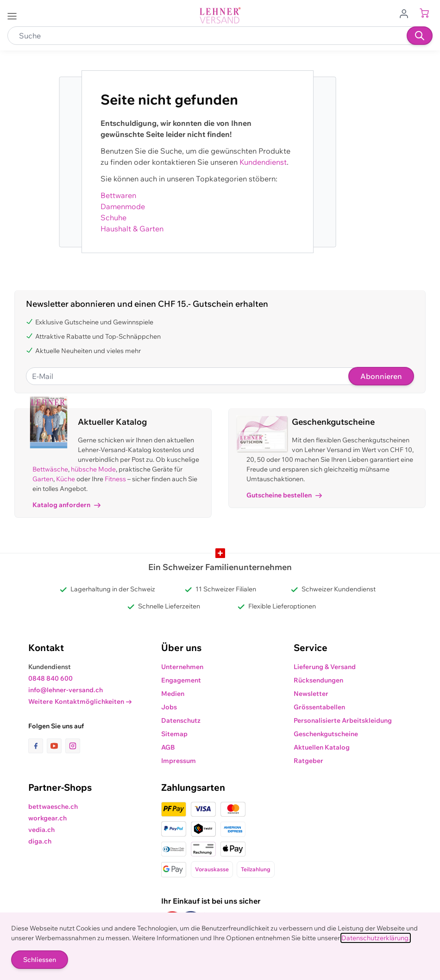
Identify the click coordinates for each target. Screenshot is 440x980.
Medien (173, 694)
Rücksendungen (318, 680)
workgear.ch (47, 818)
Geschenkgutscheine (326, 734)
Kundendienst (263, 162)
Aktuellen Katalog (322, 747)
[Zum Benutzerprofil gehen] (407, 13)
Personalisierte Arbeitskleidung (343, 720)
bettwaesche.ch (53, 806)
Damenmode (123, 206)
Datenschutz (181, 720)
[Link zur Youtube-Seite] (56, 746)
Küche (66, 479)
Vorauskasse (212, 869)
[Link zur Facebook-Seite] (38, 746)
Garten (43, 479)
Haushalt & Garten (132, 229)
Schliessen (40, 960)
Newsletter (311, 694)
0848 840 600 (50, 678)
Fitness (115, 479)
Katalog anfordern (66, 505)
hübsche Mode (93, 469)
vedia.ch (41, 830)
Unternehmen (182, 667)
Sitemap (174, 734)
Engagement (181, 680)
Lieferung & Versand (325, 667)
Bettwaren (118, 195)
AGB (168, 747)
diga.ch (40, 841)
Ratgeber (308, 761)
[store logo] (220, 16)
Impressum (179, 761)
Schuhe (113, 217)
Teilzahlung (256, 869)
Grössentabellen (319, 707)
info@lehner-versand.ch (66, 690)
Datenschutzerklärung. (376, 938)
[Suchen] (420, 36)
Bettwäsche (50, 469)
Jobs (169, 707)
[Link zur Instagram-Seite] (73, 746)
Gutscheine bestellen (284, 495)
